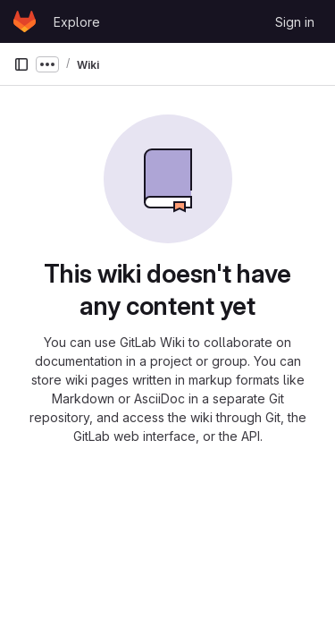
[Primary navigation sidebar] (21, 64)
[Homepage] (25, 21)
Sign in (295, 22)
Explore (77, 22)
